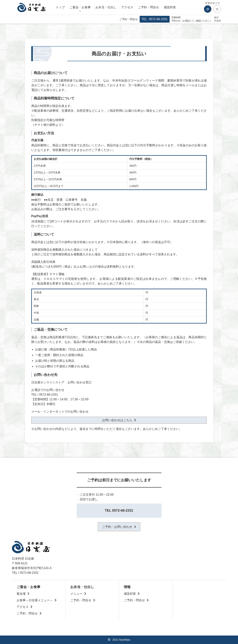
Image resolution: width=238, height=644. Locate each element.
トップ (60, 7)
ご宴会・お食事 (80, 7)
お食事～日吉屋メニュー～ (35, 600)
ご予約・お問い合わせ (117, 527)
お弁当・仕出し (106, 7)
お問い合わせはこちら (117, 420)
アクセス (127, 7)
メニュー (76, 594)
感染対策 (170, 7)
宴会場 (21, 594)
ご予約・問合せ (148, 7)
